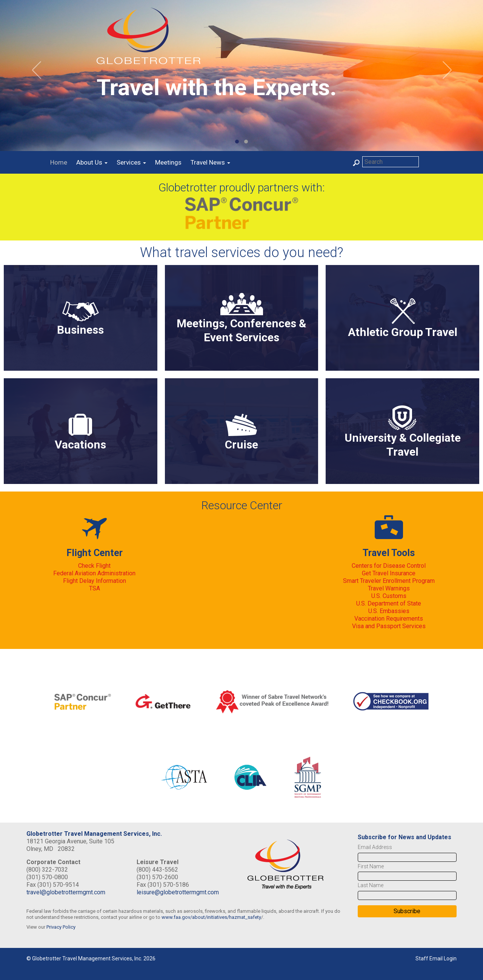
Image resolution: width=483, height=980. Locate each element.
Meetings (168, 162)
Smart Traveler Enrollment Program (389, 581)
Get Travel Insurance (389, 573)
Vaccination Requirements (389, 619)
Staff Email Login (436, 958)
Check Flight (94, 566)
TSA (95, 588)
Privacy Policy (61, 927)
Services (131, 162)
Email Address (375, 847)
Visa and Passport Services (389, 626)
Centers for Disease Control (389, 566)
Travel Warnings (389, 588)
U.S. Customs (389, 596)
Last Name (371, 885)
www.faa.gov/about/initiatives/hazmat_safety (211, 917)
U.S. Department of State (389, 603)
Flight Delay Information (95, 581)
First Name (371, 866)
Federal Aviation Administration (94, 573)
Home (59, 162)
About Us (92, 162)
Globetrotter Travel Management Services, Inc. (94, 834)
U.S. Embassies (389, 611)
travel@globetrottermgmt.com (66, 892)
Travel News (210, 162)
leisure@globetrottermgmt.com (178, 892)
